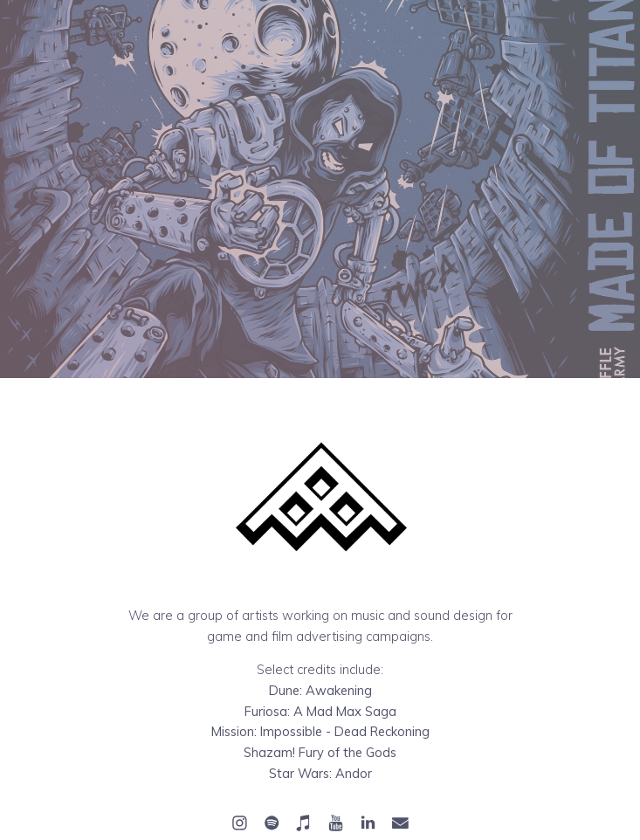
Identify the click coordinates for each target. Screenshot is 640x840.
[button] (241, 823)
